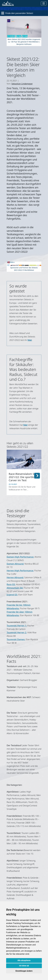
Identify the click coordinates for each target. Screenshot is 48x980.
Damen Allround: (15, 564)
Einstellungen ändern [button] (24, 971)
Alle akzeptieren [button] (24, 960)
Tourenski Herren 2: (17, 632)
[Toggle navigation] (44, 3)
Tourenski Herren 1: (17, 626)
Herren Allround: (15, 577)
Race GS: (11, 584)
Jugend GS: (12, 595)
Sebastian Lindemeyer (22, 84)
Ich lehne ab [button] (24, 966)
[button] (37, 475)
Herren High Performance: (20, 571)
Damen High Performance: (20, 557)
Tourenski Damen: (16, 639)
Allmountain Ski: (15, 588)
